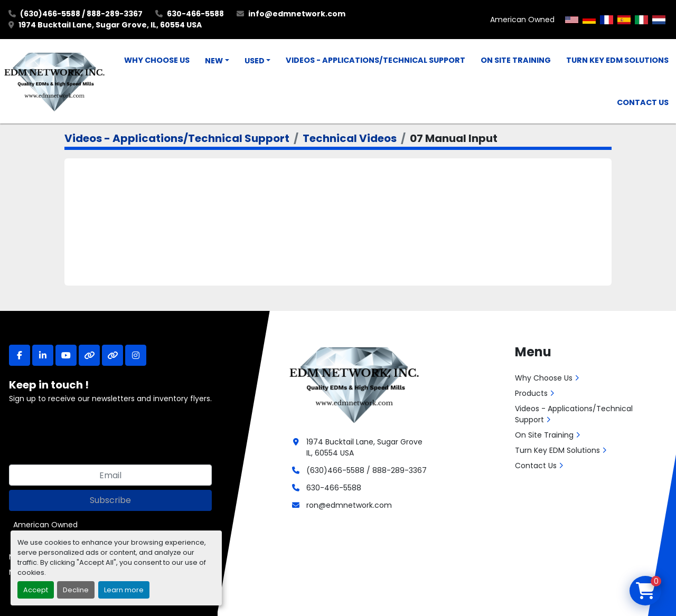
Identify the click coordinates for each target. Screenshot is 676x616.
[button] (217, 61)
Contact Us (643, 102)
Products (531, 393)
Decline (76, 590)
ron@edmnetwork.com (349, 505)
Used (255, 61)
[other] (89, 355)
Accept (36, 590)
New (214, 61)
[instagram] (136, 355)
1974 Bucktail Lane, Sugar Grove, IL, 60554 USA (110, 25)
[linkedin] (43, 355)
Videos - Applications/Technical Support (375, 60)
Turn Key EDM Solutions (617, 60)
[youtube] (66, 355)
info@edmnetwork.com (297, 14)
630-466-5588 (195, 14)
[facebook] (20, 355)
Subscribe (110, 500)
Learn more (124, 590)
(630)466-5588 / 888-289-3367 (81, 14)
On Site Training (516, 60)
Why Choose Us (157, 60)
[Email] (110, 475)
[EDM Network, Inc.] (354, 384)
